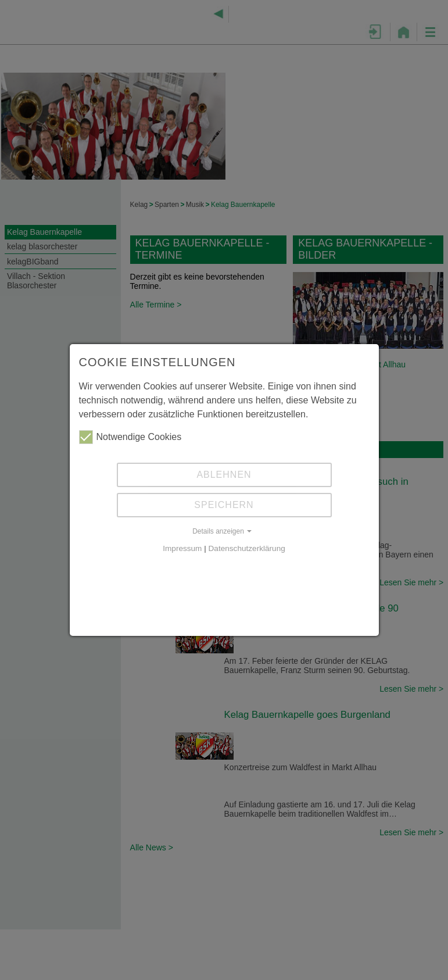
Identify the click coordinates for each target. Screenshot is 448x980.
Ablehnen (224, 475)
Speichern (224, 505)
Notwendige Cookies (130, 437)
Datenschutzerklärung (247, 548)
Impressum (182, 548)
